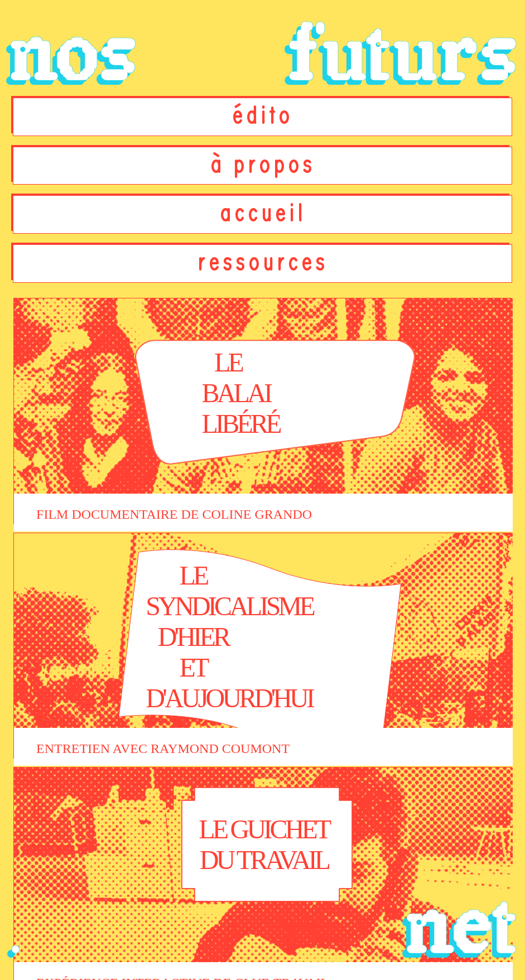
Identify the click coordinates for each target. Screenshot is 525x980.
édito (262, 116)
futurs (402, 54)
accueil (263, 213)
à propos (263, 165)
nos (72, 54)
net (461, 926)
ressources (263, 262)
